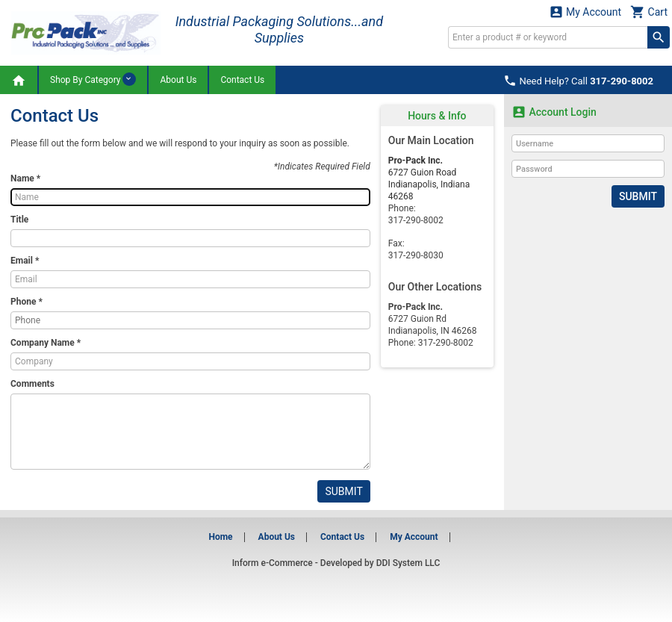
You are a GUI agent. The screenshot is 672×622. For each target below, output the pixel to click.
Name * (25, 178)
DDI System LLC (408, 563)
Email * (25, 261)
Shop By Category (93, 79)
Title (19, 220)
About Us (178, 80)
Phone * (27, 302)
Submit (343, 491)
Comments (32, 384)
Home (220, 537)
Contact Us (242, 80)
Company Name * (46, 343)
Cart (649, 12)
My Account (585, 12)
